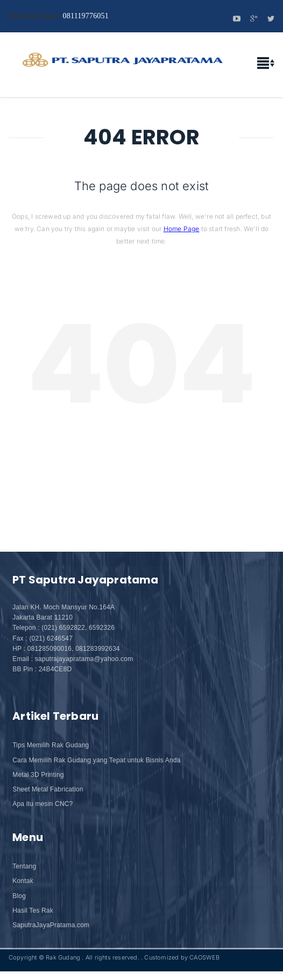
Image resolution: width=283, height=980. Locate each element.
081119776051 (86, 16)
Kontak (23, 881)
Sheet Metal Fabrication (48, 789)
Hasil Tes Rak (33, 911)
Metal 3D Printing (38, 775)
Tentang (24, 866)
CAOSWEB (204, 957)
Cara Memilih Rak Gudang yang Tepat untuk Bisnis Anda (96, 760)
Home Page (182, 229)
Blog (19, 896)
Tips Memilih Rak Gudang (51, 745)
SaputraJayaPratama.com (51, 925)
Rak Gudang (63, 957)
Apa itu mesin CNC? (43, 804)
